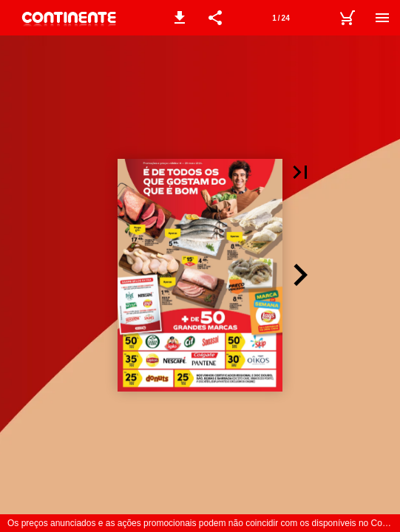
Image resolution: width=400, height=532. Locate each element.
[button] (180, 18)
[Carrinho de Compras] (347, 18)
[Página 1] (281, 18)
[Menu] (382, 18)
